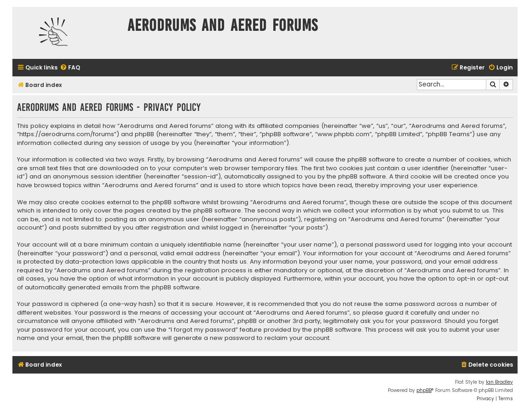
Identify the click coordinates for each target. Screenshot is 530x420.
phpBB (424, 390)
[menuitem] (70, 68)
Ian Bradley (499, 382)
